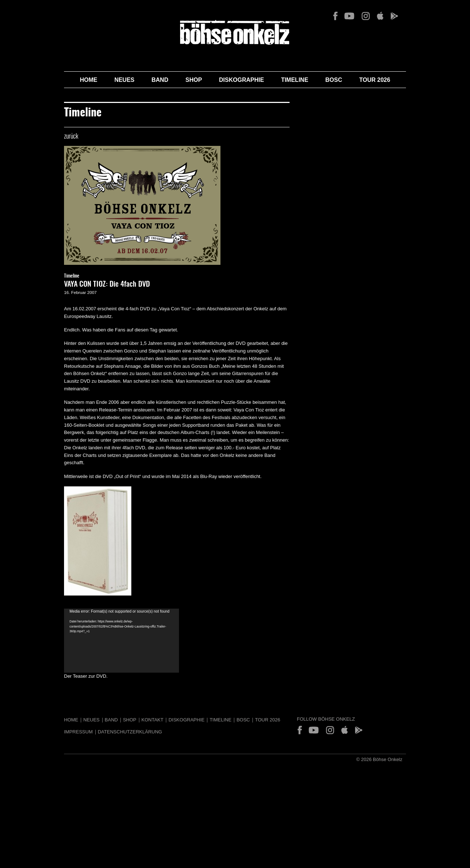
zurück (71, 137)
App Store (380, 16)
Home (88, 80)
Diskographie (242, 80)
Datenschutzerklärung (130, 732)
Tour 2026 (375, 80)
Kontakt (152, 720)
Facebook (335, 16)
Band (160, 80)
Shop (194, 80)
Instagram (366, 16)
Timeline (295, 80)
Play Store (394, 16)
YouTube (349, 16)
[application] (122, 641)
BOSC (334, 80)
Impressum (78, 732)
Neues (124, 80)
